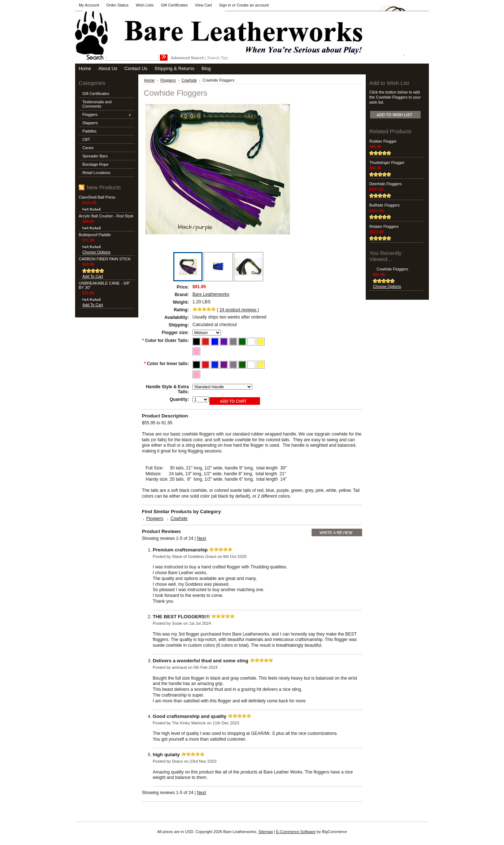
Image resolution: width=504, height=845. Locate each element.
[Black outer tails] (197, 341)
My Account (89, 5)
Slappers (90, 123)
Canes (88, 148)
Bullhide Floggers (384, 205)
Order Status (117, 5)
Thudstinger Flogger (387, 162)
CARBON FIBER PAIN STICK (105, 259)
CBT (86, 139)
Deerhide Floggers (385, 184)
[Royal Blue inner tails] (215, 364)
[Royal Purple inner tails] (224, 364)
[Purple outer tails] (224, 341)
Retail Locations (96, 173)
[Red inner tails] (206, 364)
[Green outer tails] (243, 341)
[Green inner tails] (243, 364)
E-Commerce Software (296, 832)
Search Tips (218, 58)
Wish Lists (145, 5)
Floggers (105, 115)
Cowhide (189, 80)
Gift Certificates (174, 5)
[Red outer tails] (206, 341)
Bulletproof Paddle (95, 235)
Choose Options (96, 252)
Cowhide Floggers (392, 269)
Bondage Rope (95, 164)
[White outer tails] (252, 341)
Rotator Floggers (384, 226)
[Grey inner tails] (234, 364)
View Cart (203, 5)
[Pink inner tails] (196, 374)
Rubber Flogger (383, 141)
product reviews (238, 310)
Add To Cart (93, 276)
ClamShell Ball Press (97, 197)
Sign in (225, 5)
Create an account (253, 5)
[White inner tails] (252, 364)
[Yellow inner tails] (261, 364)
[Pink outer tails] (196, 351)
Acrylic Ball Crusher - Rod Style (106, 216)
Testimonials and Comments (97, 104)
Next (202, 538)
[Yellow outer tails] (261, 341)
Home (149, 80)
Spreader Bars (95, 156)
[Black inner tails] (197, 364)
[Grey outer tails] (234, 341)
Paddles (89, 131)
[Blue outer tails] (215, 341)
